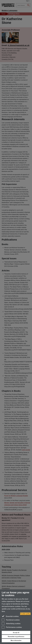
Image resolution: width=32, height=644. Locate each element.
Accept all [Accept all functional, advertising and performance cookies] (16, 633)
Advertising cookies (11, 624)
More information (16, 640)
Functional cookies (11, 620)
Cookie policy (25, 614)
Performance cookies (12, 627)
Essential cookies (10, 616)
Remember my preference (16, 637)
